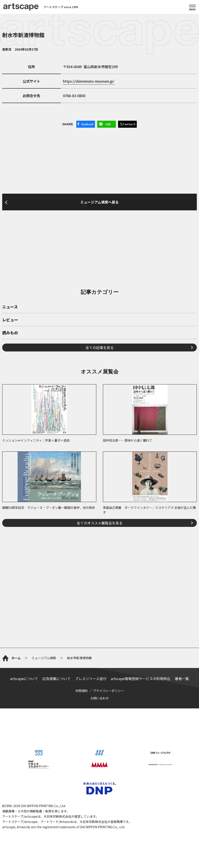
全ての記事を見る (100, 348)
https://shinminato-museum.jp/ (89, 81)
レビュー (10, 320)
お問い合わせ (100, 698)
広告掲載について (57, 679)
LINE (108, 124)
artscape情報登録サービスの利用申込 (141, 679)
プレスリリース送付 (91, 679)
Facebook (87, 124)
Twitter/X (129, 124)
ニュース (10, 307)
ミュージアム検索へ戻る (99, 202)
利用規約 (82, 691)
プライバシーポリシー (108, 691)
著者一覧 (182, 679)
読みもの (10, 333)
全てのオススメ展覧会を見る (100, 523)
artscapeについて (24, 679)
